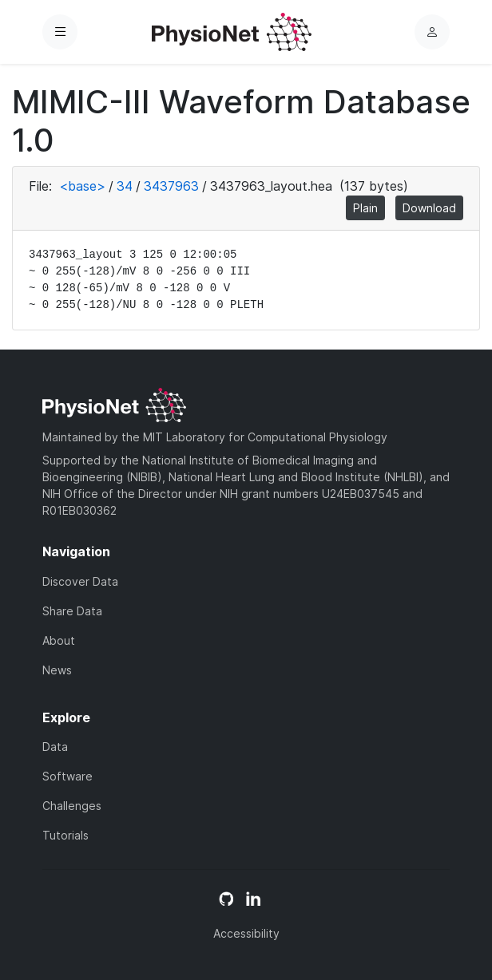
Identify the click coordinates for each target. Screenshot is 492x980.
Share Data (72, 611)
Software (67, 776)
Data (55, 747)
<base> (82, 186)
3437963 (171, 186)
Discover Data (80, 581)
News (57, 670)
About (59, 640)
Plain (365, 208)
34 (125, 186)
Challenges (72, 806)
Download (429, 208)
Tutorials (65, 835)
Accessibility (246, 933)
